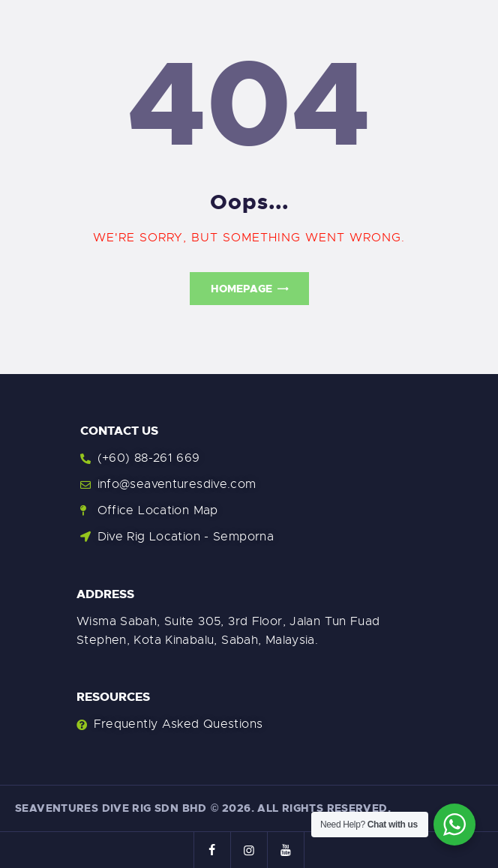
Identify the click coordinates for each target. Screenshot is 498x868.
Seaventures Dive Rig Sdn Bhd (111, 808)
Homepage (241, 289)
